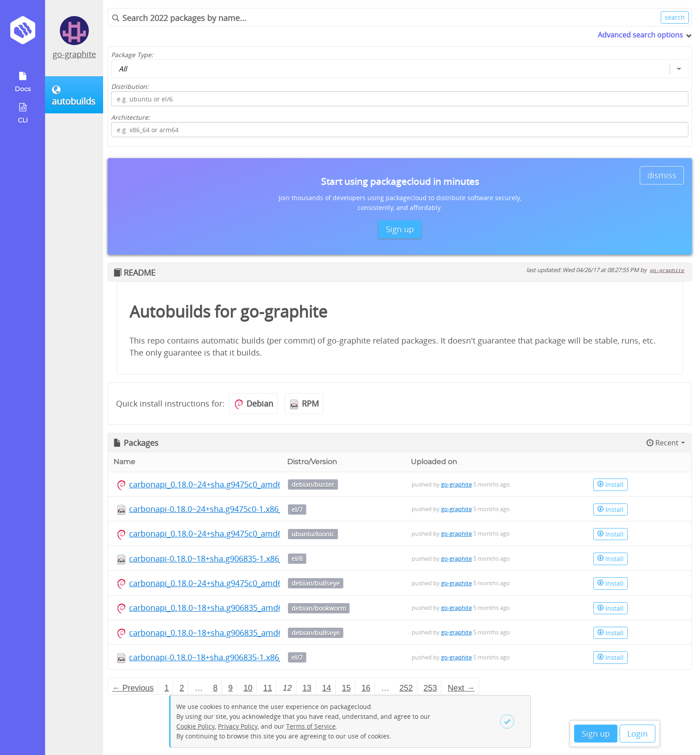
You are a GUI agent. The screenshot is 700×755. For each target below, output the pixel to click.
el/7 (297, 510)
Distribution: (130, 86)
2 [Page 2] (182, 688)
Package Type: (132, 55)
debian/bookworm (319, 608)
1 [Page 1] (167, 688)
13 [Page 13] (307, 688)
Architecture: (131, 117)
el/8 (297, 559)
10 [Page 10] (248, 688)
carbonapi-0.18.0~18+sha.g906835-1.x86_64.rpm (219, 558)
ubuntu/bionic (313, 534)
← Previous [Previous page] (133, 688)
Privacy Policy (238, 726)
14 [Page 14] (327, 688)
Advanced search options (640, 35)
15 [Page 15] (346, 688)
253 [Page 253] (430, 688)
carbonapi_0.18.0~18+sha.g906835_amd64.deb (216, 608)
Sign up (596, 734)
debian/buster (313, 484)
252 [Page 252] (406, 688)
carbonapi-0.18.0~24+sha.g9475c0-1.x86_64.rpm (219, 509)
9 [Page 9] (230, 688)
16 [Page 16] (366, 688)
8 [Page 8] (215, 688)
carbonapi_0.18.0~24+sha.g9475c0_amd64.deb (216, 484)
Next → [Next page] (461, 688)
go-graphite (74, 54)
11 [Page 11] (267, 688)
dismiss (662, 175)
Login (637, 734)
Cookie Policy (196, 726)
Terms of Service (311, 726)
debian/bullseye (316, 583)
